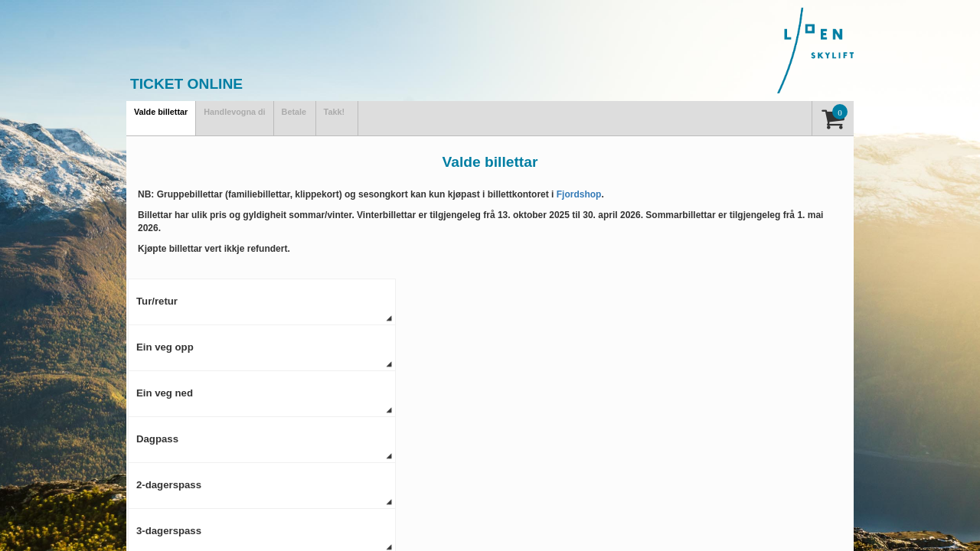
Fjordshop (579, 194)
